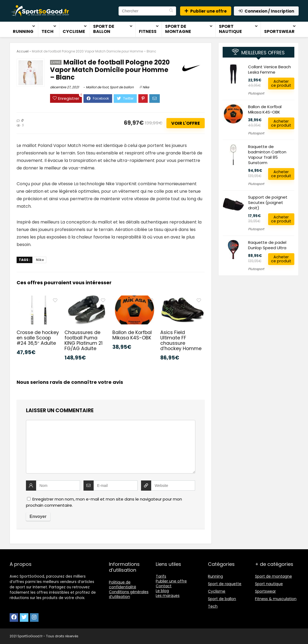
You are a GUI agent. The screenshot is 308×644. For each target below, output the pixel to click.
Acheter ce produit (281, 83)
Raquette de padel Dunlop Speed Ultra (267, 245)
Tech (47, 31)
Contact (164, 586)
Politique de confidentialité (123, 585)
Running (23, 31)
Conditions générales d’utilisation (129, 594)
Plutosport (256, 93)
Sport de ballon (104, 29)
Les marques (168, 596)
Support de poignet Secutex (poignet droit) (268, 202)
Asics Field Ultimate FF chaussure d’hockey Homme (181, 340)
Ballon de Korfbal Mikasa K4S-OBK (132, 335)
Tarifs (161, 576)
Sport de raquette (225, 584)
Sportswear (279, 31)
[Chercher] (171, 11)
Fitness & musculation (276, 599)
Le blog (162, 591)
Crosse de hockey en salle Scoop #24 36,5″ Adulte (38, 338)
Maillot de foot (97, 87)
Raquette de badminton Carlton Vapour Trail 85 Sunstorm (267, 155)
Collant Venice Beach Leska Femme (269, 69)
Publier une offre (206, 11)
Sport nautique (230, 29)
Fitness (148, 31)
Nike (146, 87)
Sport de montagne (178, 29)
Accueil (23, 51)
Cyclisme (74, 31)
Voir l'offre (186, 123)
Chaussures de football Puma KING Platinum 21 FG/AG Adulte (83, 340)
